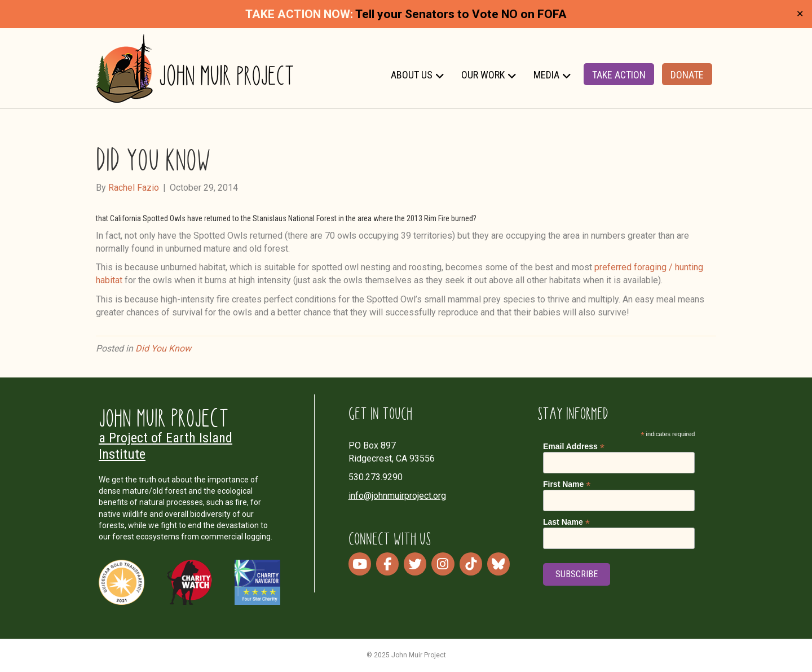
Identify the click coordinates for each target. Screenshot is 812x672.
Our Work (483, 75)
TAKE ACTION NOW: (299, 14)
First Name (567, 484)
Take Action (619, 75)
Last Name (566, 522)
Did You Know (163, 348)
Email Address (574, 447)
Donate (687, 75)
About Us (412, 75)
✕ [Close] (800, 14)
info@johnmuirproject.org (397, 496)
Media (546, 75)
